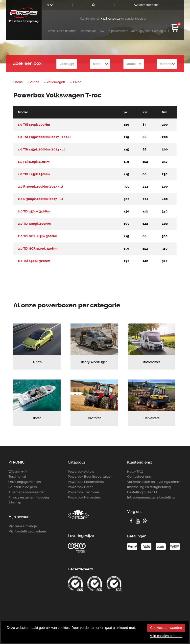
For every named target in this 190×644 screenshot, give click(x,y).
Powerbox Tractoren (83, 492)
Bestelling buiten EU (143, 492)
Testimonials (88, 31)
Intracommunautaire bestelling (151, 497)
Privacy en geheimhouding (29, 497)
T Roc (77, 82)
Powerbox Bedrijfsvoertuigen (90, 477)
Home (51, 31)
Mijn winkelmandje (23, 526)
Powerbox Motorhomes (86, 482)
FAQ (101, 31)
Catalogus (159, 31)
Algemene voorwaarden (27, 492)
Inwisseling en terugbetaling (149, 487)
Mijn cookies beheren (166, 636)
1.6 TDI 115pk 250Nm (34, 174)
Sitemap (15, 502)
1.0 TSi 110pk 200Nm (34, 125)
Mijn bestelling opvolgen (27, 531)
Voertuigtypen (140, 31)
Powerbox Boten (81, 487)
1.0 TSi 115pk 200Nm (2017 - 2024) (44, 137)
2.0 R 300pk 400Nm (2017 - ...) (40, 187)
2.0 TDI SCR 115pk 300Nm (37, 236)
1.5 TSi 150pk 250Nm (34, 162)
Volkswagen (56, 82)
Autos (35, 82)
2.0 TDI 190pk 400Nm (34, 224)
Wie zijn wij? (18, 472)
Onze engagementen (25, 482)
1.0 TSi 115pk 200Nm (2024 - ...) (42, 149)
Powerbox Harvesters (84, 497)
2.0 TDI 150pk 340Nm (34, 211)
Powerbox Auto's (81, 472)
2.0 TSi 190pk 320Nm (34, 261)
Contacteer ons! (147, 5)
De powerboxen (117, 31)
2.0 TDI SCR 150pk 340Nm (38, 249)
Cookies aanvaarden (166, 628)
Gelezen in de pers (23, 487)
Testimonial (17, 477)
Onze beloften (67, 31)
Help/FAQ (135, 472)
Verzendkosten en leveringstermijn (154, 482)
